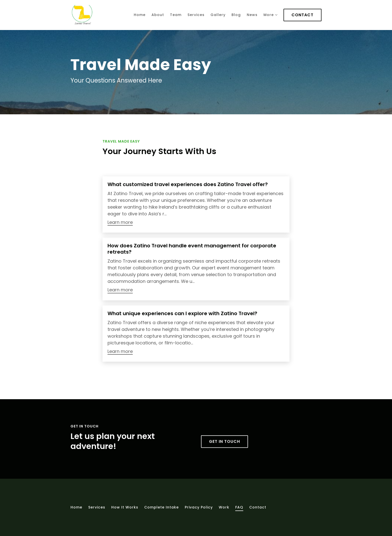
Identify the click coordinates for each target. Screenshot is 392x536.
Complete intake (161, 507)
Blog (236, 15)
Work (224, 507)
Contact (302, 15)
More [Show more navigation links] (270, 15)
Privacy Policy (199, 507)
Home (140, 15)
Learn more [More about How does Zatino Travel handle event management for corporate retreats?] (120, 290)
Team (176, 15)
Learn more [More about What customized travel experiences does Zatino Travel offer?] (120, 222)
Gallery (218, 15)
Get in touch (224, 452)
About (158, 15)
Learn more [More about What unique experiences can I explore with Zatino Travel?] (120, 352)
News (252, 15)
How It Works (125, 507)
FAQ (239, 507)
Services (196, 15)
